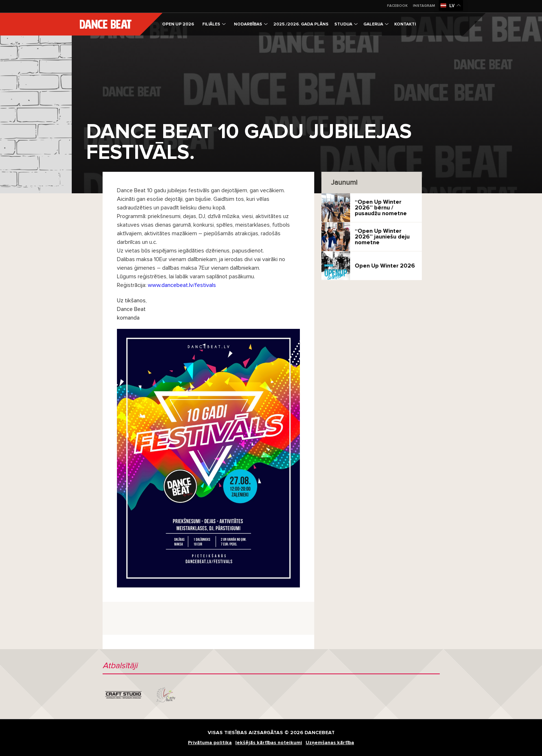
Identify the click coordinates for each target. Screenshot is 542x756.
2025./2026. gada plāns (301, 24)
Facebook (397, 6)
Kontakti (405, 24)
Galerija (376, 24)
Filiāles (214, 24)
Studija (346, 24)
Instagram (424, 6)
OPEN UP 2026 (178, 24)
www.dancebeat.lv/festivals (182, 285)
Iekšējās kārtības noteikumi (269, 743)
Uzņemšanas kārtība (330, 743)
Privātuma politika (210, 743)
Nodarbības (251, 24)
